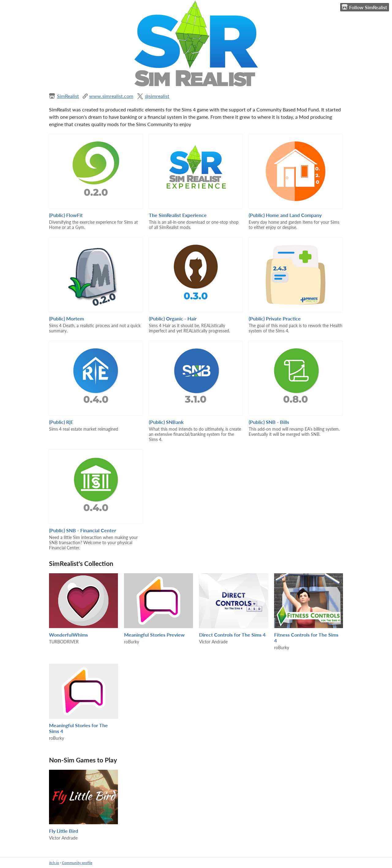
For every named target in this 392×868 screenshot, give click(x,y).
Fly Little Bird (64, 831)
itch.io (54, 863)
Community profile (77, 863)
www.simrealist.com (111, 96)
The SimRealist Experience (178, 215)
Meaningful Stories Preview (154, 635)
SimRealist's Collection (81, 563)
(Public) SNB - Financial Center (83, 530)
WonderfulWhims (68, 635)
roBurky (132, 642)
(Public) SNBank (166, 422)
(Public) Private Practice (275, 318)
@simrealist (157, 96)
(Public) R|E (61, 422)
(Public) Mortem (66, 318)
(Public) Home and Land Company (285, 215)
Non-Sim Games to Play (83, 760)
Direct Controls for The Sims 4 (232, 635)
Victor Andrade (213, 642)
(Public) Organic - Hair (173, 318)
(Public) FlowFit (66, 215)
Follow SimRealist (364, 7)
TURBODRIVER (64, 642)
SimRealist (68, 96)
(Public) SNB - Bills (269, 422)
